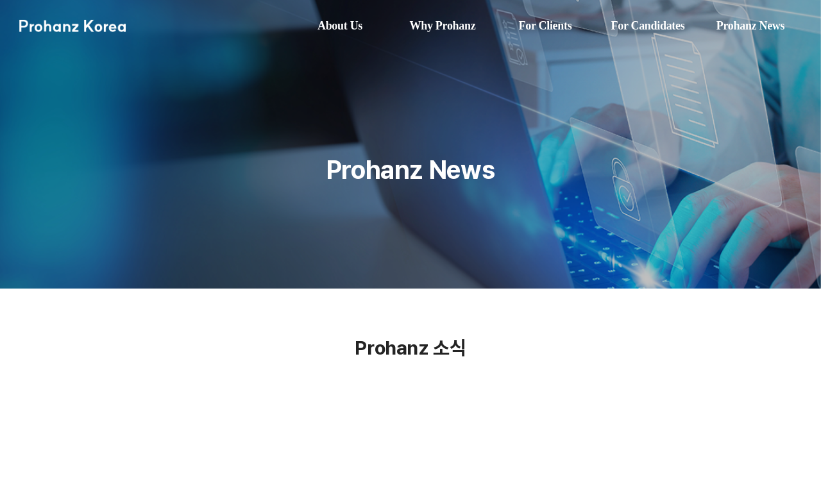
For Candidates (648, 26)
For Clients (545, 26)
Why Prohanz (443, 26)
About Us (340, 26)
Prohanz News (750, 26)
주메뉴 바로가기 (0, 0)
